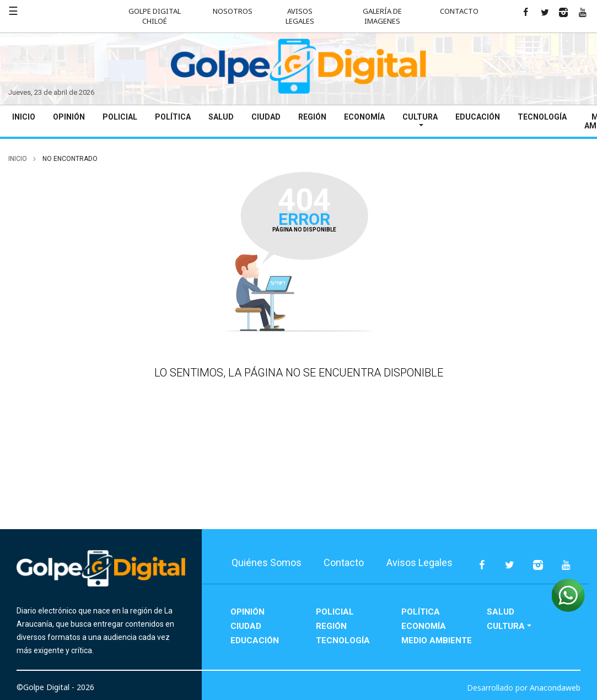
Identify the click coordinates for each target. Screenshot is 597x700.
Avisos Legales (300, 16)
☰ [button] (13, 11)
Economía (364, 117)
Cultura (420, 117)
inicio (18, 159)
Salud (221, 117)
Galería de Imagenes (382, 16)
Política (173, 117)
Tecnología (542, 117)
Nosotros (233, 11)
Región (312, 117)
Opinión (69, 117)
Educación (478, 117)
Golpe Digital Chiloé (155, 16)
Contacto (459, 11)
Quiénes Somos (267, 562)
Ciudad (266, 117)
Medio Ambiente (437, 640)
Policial (120, 117)
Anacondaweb (555, 688)
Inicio (24, 117)
